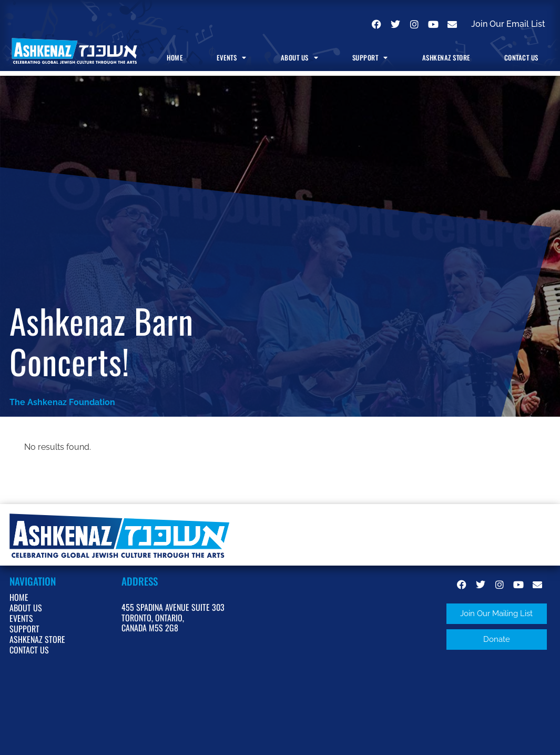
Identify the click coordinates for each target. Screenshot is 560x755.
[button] (497, 614)
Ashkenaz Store (446, 58)
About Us (300, 58)
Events (232, 58)
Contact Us (521, 58)
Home (175, 58)
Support (370, 58)
